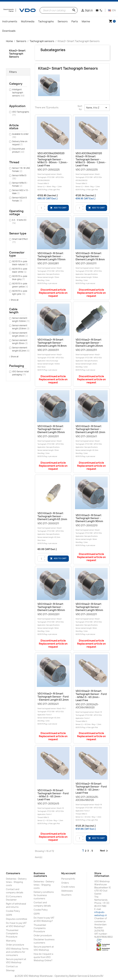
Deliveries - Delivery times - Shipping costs (16, 882)
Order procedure (15, 945)
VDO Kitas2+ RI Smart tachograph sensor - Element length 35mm (51, 429)
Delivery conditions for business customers (44, 895)
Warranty (11, 941)
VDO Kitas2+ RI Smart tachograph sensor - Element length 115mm (51, 256)
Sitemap (10, 970)
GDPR (9, 915)
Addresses (67, 891)
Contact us (12, 966)
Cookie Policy (13, 911)
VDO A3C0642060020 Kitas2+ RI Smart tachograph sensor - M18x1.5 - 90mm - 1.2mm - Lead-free (53, 159)
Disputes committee (17, 919)
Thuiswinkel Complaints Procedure (12, 933)
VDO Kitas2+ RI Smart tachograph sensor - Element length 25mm (89, 343)
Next (104, 851)
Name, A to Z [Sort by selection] (97, 108)
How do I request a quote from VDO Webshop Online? (43, 957)
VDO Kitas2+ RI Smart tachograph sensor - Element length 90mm (89, 518)
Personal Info (68, 879)
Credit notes (68, 887)
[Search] (59, 10)
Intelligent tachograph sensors (18, 93)
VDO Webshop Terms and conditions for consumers (17, 952)
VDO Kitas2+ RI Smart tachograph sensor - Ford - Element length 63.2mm (53, 697)
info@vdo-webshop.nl (100, 914)
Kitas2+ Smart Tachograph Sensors (17, 54)
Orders (65, 883)
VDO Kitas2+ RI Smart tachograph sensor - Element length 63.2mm (90, 429)
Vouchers (66, 895)
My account (68, 873)
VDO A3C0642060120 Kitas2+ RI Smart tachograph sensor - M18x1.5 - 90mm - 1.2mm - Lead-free (91, 159)
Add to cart (58, 208)
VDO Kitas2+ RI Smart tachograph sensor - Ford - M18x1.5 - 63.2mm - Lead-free (91, 695)
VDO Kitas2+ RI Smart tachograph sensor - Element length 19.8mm (90, 256)
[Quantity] (41, 208)
